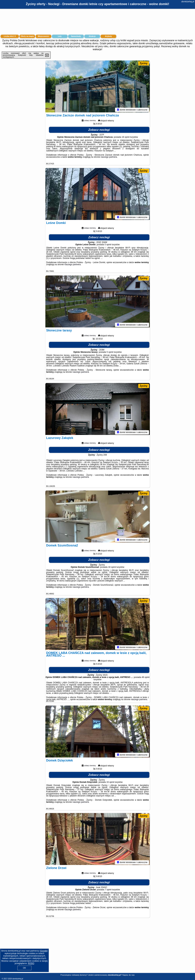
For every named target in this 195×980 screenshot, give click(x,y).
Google (44, 951)
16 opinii (110, 783)
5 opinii (108, 245)
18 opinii (126, 138)
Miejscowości (43, 36)
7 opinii (108, 890)
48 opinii (146, 678)
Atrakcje (92, 36)
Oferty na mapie (27, 36)
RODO (31, 963)
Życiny (144, 63)
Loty (60, 36)
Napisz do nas (128, 975)
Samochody (76, 36)
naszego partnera (109, 158)
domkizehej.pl (188, 2)
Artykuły (108, 36)
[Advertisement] (97, 948)
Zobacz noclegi (99, 130)
